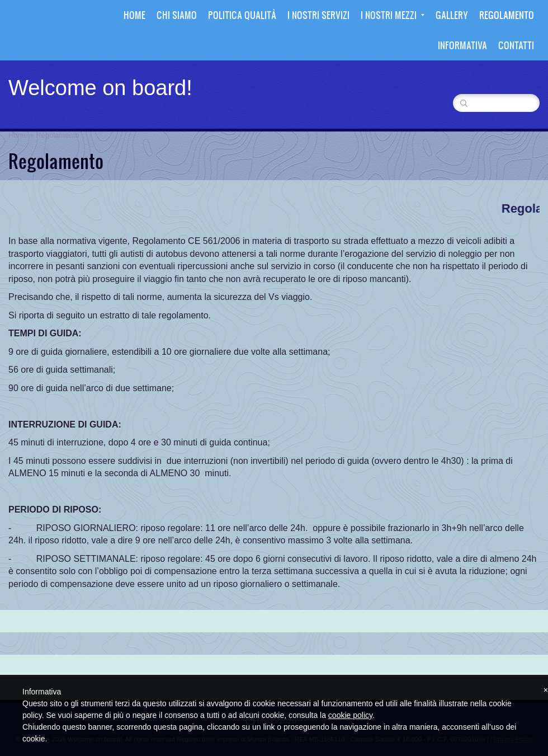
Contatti (516, 45)
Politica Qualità (242, 15)
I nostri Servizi (318, 15)
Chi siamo (177, 15)
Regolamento (507, 15)
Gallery (452, 15)
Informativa (462, 45)
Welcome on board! (100, 88)
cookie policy (350, 715)
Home (134, 15)
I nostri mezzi (393, 15)
